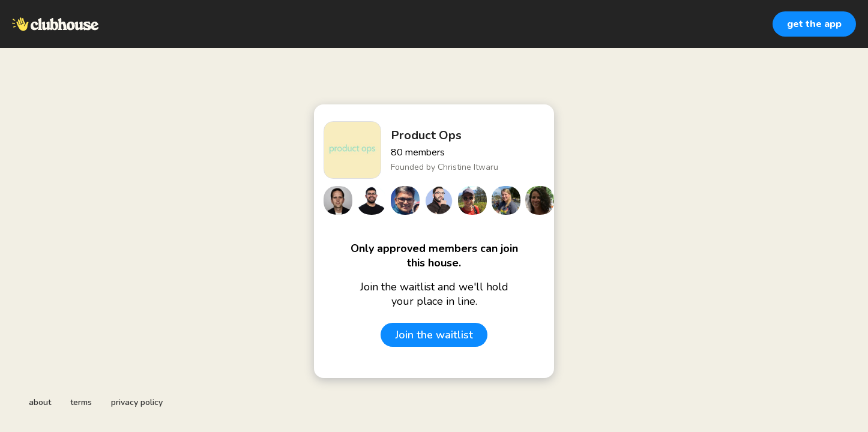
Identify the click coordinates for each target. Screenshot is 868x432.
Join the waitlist (434, 335)
